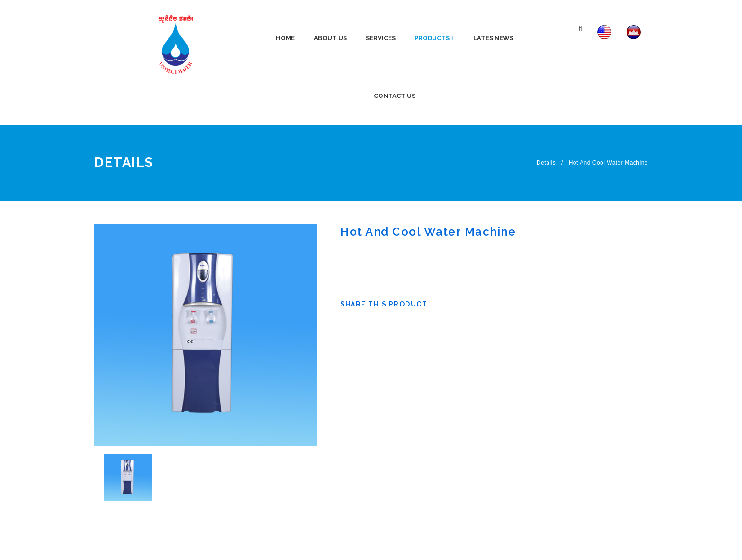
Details (546, 163)
